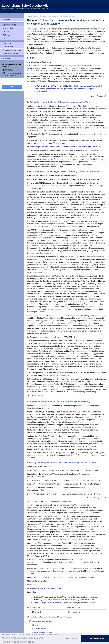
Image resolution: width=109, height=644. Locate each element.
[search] (12, 82)
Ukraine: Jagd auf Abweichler (47, 603)
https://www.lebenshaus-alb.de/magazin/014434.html (71, 600)
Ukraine (35, 625)
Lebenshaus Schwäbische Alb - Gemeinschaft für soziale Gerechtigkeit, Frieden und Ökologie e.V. (25, 7)
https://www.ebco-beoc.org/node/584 (43, 588)
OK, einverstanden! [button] (95, 639)
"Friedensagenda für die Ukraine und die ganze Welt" (77, 118)
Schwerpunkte (45, 16)
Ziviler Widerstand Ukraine (42, 632)
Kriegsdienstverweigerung (42, 621)
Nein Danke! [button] (72, 639)
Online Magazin (33, 16)
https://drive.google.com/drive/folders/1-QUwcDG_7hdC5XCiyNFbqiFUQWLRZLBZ (63, 147)
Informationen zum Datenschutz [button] (19, 642)
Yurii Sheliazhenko (39, 628)
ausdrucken (76, 612)
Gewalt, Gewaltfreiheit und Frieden (63, 16)
